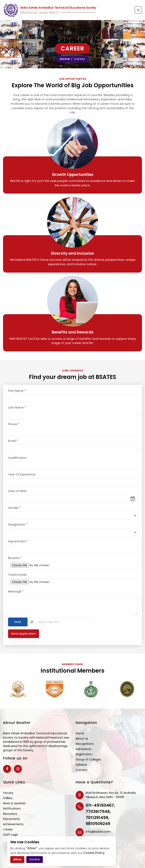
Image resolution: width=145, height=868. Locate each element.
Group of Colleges (88, 759)
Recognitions (85, 744)
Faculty (8, 793)
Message (16, 598)
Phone (14, 430)
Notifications (12, 808)
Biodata (15, 564)
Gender (14, 514)
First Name (17, 397)
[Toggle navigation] (138, 10)
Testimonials (17, 581)
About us (82, 739)
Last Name (17, 414)
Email (13, 447)
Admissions (83, 749)
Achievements (13, 824)
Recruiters (10, 814)
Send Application (23, 640)
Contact (82, 770)
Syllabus (81, 765)
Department (18, 548)
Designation (18, 531)
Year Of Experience (22, 481)
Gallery (8, 798)
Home (65, 59)
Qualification (17, 464)
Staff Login (11, 835)
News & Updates (14, 803)
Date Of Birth (17, 497)
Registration (84, 754)
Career (8, 829)
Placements (11, 819)
